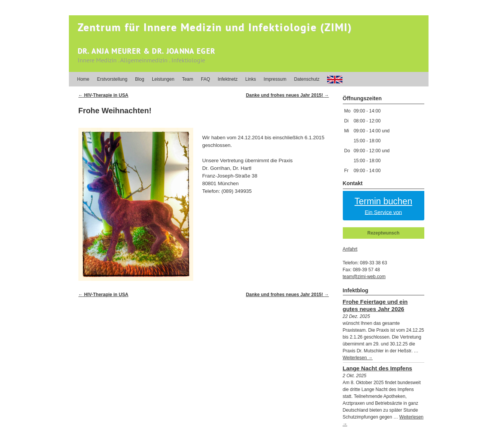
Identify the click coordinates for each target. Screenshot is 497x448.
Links (251, 79)
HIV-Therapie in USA (103, 95)
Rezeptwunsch (383, 233)
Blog (140, 79)
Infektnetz (228, 79)
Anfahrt (350, 249)
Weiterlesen (358, 358)
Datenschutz (307, 79)
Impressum (275, 79)
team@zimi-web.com (364, 277)
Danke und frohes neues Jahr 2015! (288, 95)
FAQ (205, 79)
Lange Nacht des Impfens (378, 368)
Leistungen (163, 79)
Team (188, 79)
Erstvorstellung (112, 79)
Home (83, 79)
